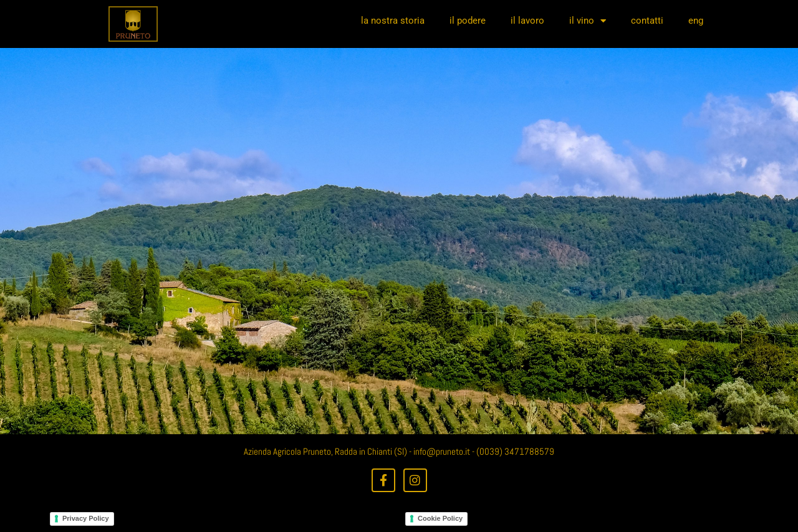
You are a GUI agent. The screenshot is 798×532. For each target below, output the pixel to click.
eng (696, 21)
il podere (468, 21)
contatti (647, 21)
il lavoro (527, 21)
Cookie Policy (440, 518)
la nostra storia (393, 21)
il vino (588, 21)
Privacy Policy (86, 518)
